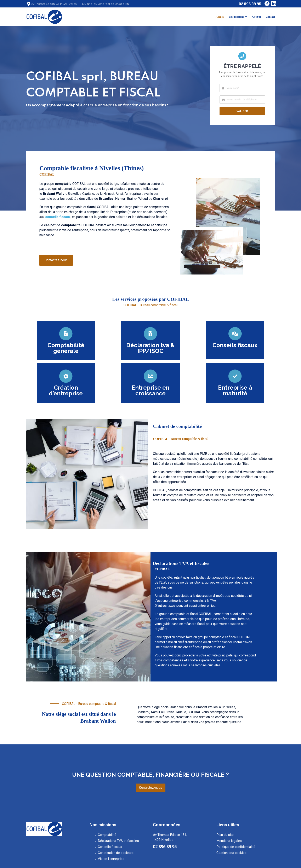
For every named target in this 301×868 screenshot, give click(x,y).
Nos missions (236, 17)
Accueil (220, 17)
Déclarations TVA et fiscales (118, 841)
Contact (270, 17)
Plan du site (225, 835)
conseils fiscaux (58, 217)
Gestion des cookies (231, 853)
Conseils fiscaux (110, 847)
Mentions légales (229, 841)
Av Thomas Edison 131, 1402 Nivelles (54, 4)
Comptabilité (107, 835)
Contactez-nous (56, 260)
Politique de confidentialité (236, 847)
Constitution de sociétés (116, 853)
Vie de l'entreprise (111, 859)
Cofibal (257, 17)
